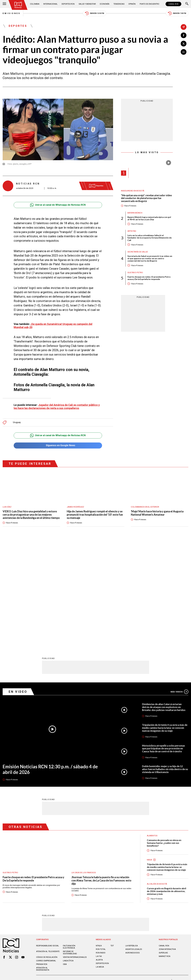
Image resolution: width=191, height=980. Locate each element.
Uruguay (17, 422)
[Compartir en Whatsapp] (184, 52)
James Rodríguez (75, 506)
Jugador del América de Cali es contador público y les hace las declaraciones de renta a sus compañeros (57, 406)
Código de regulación (47, 850)
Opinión (132, 4)
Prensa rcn (42, 857)
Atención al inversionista (43, 861)
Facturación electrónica (69, 839)
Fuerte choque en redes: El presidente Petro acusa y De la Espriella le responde (149, 278)
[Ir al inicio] (18, 5)
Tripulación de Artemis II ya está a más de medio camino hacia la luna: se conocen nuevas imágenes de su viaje (165, 620)
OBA (65, 857)
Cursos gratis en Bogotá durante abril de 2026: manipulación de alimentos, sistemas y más (167, 784)
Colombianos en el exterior (145, 506)
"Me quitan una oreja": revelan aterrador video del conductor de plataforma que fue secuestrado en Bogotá (146, 198)
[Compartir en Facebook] (184, 35)
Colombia (35, 4)
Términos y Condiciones (138, 874)
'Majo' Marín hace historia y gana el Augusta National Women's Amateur (157, 513)
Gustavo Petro (135, 273)
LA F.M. (99, 849)
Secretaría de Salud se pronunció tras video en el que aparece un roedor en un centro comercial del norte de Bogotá (150, 259)
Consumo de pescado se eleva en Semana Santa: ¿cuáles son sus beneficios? (164, 735)
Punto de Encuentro (149, 4)
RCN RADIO (101, 845)
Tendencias (119, 4)
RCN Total (101, 842)
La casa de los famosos (84, 765)
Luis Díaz (7, 506)
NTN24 (99, 838)
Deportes (18, 26)
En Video (18, 584)
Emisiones (12, 13)
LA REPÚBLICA (132, 838)
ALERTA (99, 852)
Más (179, 584)
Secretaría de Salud (138, 252)
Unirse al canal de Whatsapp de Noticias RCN (58, 205)
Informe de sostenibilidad (70, 845)
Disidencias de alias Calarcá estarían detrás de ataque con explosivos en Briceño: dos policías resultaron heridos (164, 599)
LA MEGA (100, 859)
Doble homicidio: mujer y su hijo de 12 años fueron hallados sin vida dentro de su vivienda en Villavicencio (165, 661)
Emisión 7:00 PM (177, 13)
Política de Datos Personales (89, 874)
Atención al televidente (48, 844)
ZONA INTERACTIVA (167, 842)
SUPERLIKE (163, 845)
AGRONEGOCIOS (132, 845)
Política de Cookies (115, 874)
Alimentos (152, 728)
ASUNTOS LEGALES (134, 842)
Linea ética (68, 853)
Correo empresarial (46, 853)
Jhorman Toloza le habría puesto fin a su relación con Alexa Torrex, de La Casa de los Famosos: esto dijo (101, 773)
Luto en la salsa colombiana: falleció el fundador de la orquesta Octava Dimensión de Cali (150, 238)
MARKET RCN (165, 849)
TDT (112, 838)
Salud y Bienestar (87, 4)
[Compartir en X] (184, 44)
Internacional (51, 4)
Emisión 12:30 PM (95, 13)
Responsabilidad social (48, 838)
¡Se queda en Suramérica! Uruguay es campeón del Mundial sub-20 (54, 326)
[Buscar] (187, 4)
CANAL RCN (173, 4)
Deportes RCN (68, 4)
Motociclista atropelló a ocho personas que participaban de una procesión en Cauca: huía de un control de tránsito (164, 641)
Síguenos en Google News (58, 445)
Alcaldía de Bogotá (157, 776)
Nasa (149, 752)
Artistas (132, 231)
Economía (105, 4)
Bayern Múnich (135, 213)
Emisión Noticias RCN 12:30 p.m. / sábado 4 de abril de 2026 (50, 662)
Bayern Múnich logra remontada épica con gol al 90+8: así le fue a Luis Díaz (149, 218)
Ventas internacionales (75, 850)
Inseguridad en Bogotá (133, 191)
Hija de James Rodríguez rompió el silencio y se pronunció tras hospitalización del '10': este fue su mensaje (95, 514)
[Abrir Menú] (4, 4)
